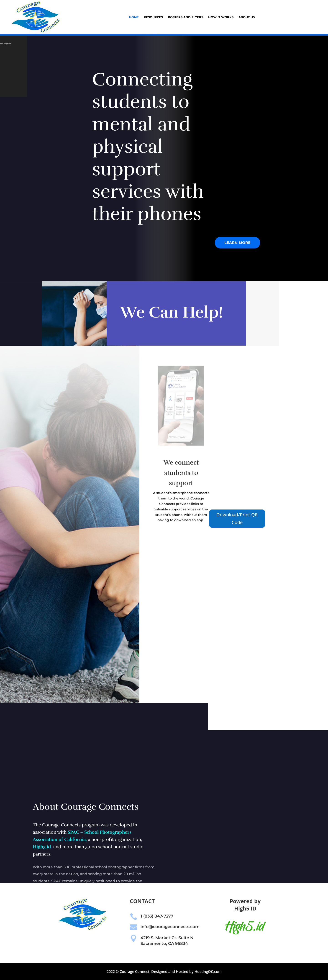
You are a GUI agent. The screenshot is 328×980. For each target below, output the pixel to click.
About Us (247, 17)
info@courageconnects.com (170, 927)
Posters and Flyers (186, 17)
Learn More (237, 243)
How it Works (221, 17)
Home (134, 17)
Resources (153, 17)
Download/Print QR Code (237, 518)
